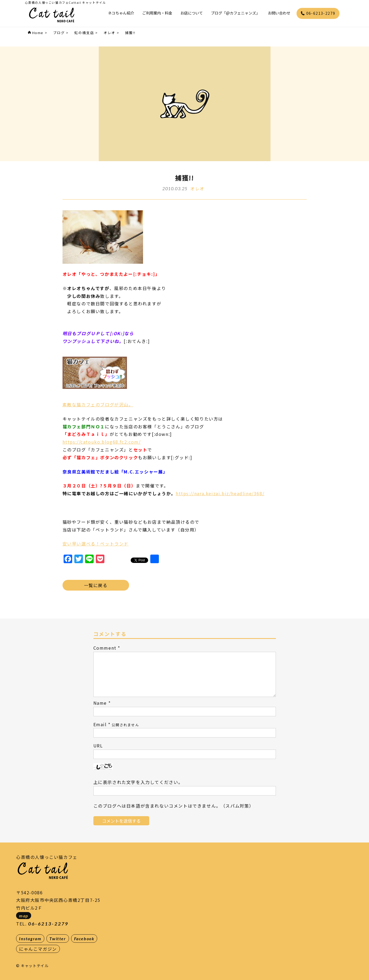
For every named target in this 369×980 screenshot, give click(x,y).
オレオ (197, 189)
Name (100, 703)
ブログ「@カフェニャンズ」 (235, 13)
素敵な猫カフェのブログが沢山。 (98, 404)
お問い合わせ (279, 13)
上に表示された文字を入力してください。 (138, 782)
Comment (105, 648)
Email (100, 724)
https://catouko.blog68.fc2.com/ (102, 442)
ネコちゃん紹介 (121, 13)
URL (98, 746)
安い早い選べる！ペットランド (96, 544)
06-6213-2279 (318, 13)
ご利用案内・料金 (157, 13)
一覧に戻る (96, 585)
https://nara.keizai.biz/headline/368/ (220, 493)
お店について (192, 13)
